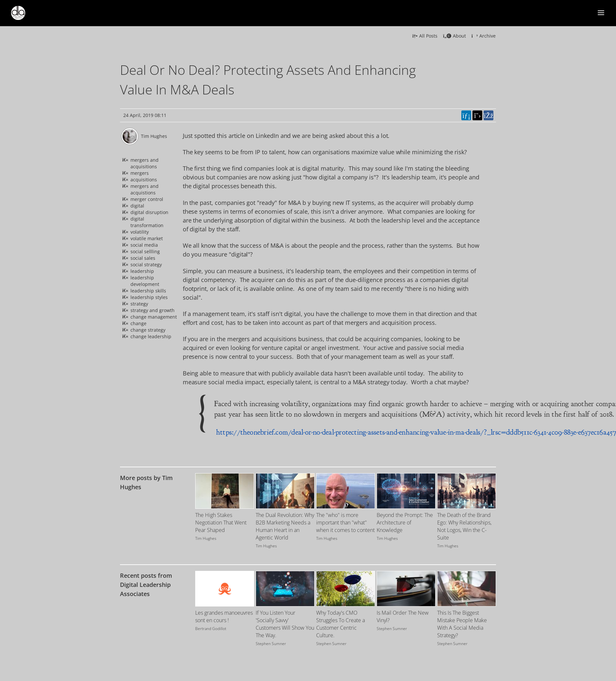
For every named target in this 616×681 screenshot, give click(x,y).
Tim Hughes (154, 136)
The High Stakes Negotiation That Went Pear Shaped (221, 523)
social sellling (145, 251)
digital (137, 206)
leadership (142, 271)
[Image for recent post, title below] (225, 589)
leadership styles (149, 297)
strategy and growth (153, 310)
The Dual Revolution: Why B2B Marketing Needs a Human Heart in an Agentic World (285, 526)
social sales (143, 258)
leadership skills (148, 291)
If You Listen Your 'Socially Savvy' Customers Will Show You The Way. (285, 624)
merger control (147, 199)
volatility (140, 232)
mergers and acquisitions (145, 163)
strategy (139, 304)
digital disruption (149, 212)
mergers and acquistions (145, 189)
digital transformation (147, 222)
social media (144, 245)
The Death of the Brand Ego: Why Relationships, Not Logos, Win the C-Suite (464, 526)
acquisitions (144, 180)
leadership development (145, 281)
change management (154, 317)
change (138, 323)
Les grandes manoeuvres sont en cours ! (224, 616)
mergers (140, 173)
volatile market (147, 238)
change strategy (148, 330)
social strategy (146, 265)
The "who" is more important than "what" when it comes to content (345, 523)
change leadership (151, 336)
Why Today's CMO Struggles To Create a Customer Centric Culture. (341, 624)
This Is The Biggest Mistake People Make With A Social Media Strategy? (462, 624)
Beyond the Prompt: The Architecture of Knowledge (405, 523)
